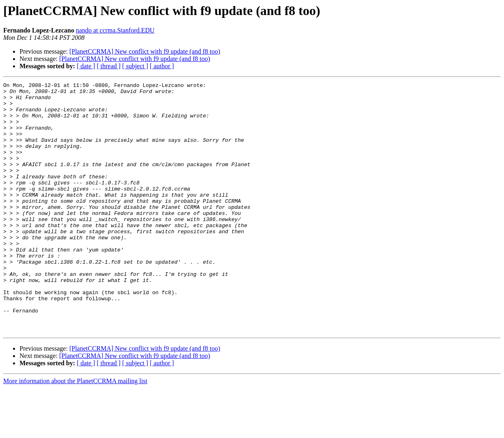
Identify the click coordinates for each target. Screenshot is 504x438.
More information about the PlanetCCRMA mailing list (75, 431)
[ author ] (162, 66)
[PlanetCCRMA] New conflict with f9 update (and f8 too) (145, 51)
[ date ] (86, 66)
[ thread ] (109, 66)
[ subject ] (135, 66)
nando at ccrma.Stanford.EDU (115, 30)
